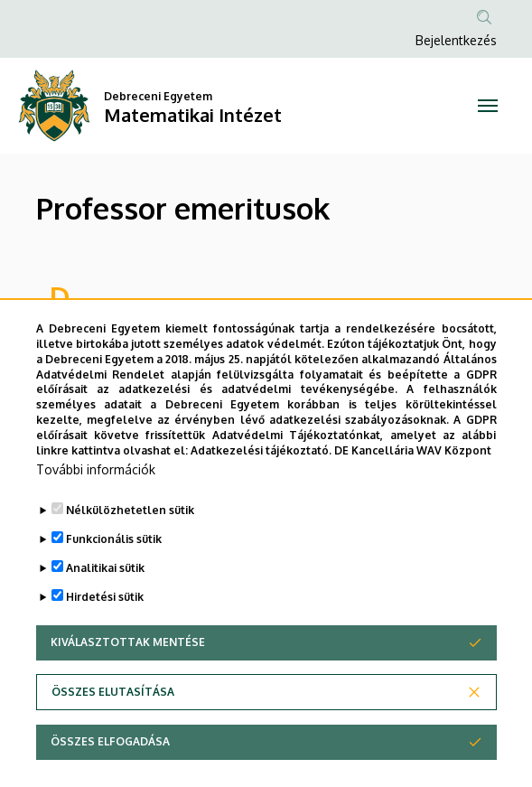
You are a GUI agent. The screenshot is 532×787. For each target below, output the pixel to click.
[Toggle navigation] (488, 106)
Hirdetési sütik (105, 637)
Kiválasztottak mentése (128, 682)
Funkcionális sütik (114, 579)
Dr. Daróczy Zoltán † (115, 332)
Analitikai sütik (105, 608)
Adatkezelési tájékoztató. (261, 489)
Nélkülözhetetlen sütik (130, 550)
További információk (96, 509)
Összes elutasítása (113, 731)
